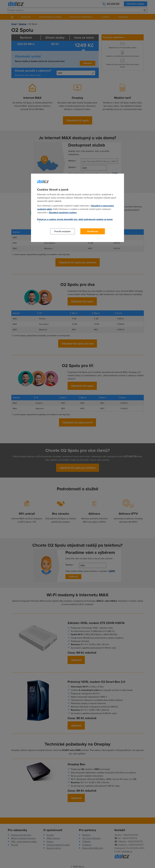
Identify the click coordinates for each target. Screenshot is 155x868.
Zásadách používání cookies (63, 213)
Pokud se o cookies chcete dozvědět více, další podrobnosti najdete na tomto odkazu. (75, 221)
